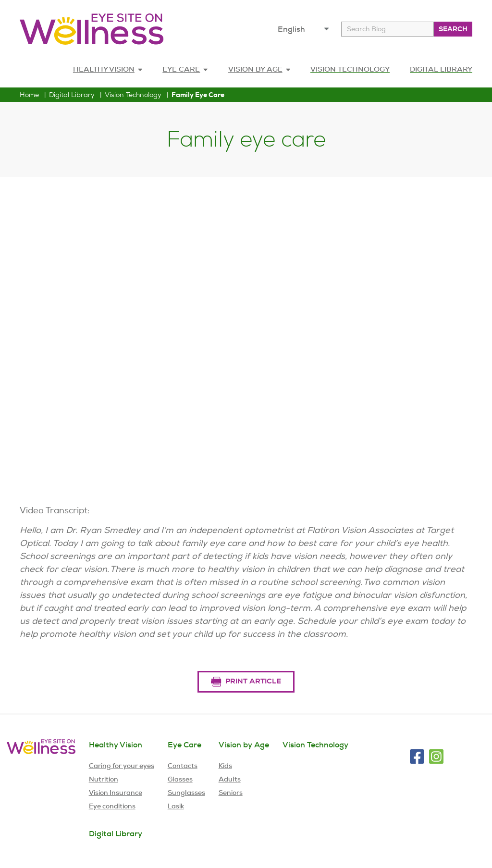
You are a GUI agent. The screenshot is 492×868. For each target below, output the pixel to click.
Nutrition (104, 779)
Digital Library (72, 95)
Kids (225, 766)
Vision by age (259, 69)
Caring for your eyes (122, 766)
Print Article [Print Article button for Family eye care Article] (246, 682)
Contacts (183, 766)
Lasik (176, 806)
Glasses (180, 779)
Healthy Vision (108, 69)
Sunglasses (186, 793)
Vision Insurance (116, 793)
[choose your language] (305, 29)
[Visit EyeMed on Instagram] (436, 756)
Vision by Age (244, 745)
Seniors (231, 793)
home (29, 95)
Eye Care (185, 69)
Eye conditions (112, 806)
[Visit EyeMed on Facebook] (417, 756)
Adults (230, 779)
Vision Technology (133, 95)
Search (453, 29)
